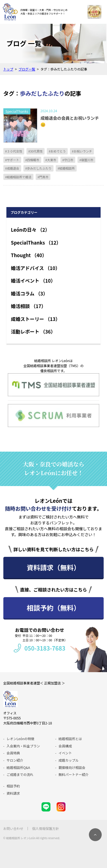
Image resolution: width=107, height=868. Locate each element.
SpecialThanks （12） (36, 242)
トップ (8, 69)
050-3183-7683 (45, 648)
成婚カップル (69, 760)
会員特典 (13, 753)
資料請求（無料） (53, 567)
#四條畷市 (32, 160)
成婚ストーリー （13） (36, 319)
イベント (65, 753)
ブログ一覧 (27, 69)
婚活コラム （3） (29, 293)
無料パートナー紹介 (74, 774)
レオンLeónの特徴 (21, 739)
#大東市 (51, 160)
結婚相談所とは (70, 739)
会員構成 (65, 746)
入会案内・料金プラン (23, 746)
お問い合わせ (13, 828)
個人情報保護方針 (45, 828)
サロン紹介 (15, 760)
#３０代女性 (14, 151)
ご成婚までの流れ (20, 774)
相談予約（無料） (53, 608)
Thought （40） (29, 255)
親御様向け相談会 (72, 767)
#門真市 (43, 177)
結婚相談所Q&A (18, 767)
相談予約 (13, 786)
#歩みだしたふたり (38, 168)
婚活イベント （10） (33, 281)
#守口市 (68, 160)
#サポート (12, 160)
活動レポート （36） (33, 331)
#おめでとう (57, 151)
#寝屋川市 (86, 160)
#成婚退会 (12, 168)
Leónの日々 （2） (30, 230)
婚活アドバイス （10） (35, 268)
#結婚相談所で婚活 (18, 177)
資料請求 (13, 793)
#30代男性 (36, 151)
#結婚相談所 (66, 168)
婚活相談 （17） (28, 306)
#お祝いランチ (82, 151)
